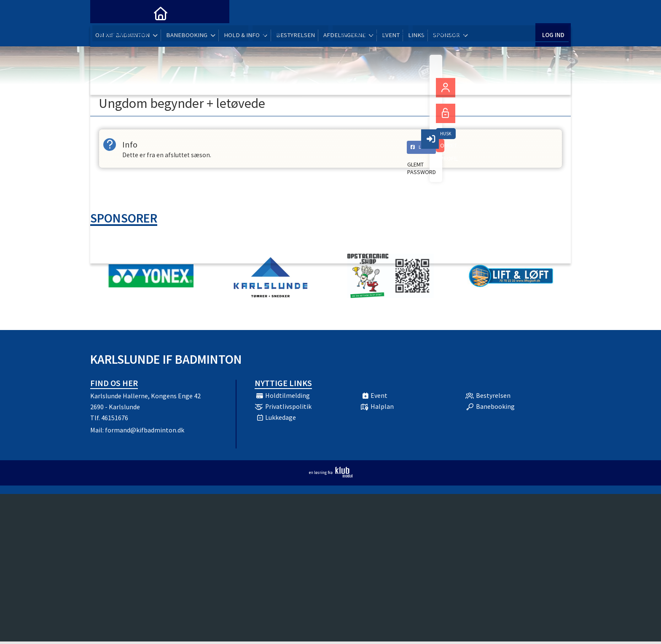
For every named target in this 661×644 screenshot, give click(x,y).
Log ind (553, 12)
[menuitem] (103, 13)
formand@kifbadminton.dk (145, 432)
